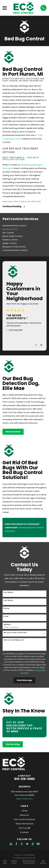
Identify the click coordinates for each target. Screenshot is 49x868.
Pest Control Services (24, 819)
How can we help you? (14, 640)
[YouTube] (38, 844)
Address (7, 624)
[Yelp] (22, 844)
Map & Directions (24, 799)
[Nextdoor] (27, 844)
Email (6, 616)
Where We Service (24, 824)
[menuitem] (24, 226)
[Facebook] (16, 844)
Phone (6, 608)
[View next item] (42, 345)
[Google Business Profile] (11, 844)
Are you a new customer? (15, 633)
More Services (13, 432)
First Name (8, 592)
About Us (24, 815)
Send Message (24, 680)
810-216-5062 (24, 779)
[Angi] (33, 844)
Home (24, 811)
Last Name (8, 600)
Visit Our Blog (13, 744)
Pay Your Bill (24, 828)
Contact (24, 832)
